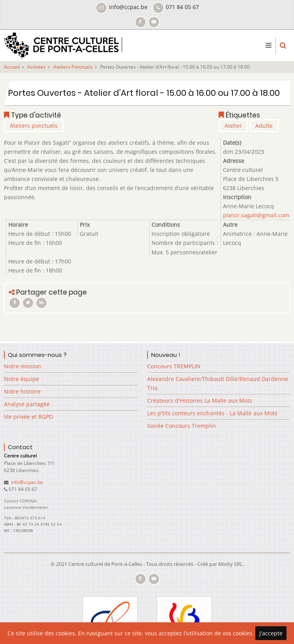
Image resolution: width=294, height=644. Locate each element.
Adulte (264, 126)
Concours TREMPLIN (174, 366)
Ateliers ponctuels (34, 126)
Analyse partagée (27, 404)
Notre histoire (22, 391)
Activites (37, 67)
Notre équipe (22, 379)
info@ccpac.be (26, 482)
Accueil (12, 67)
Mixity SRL (230, 564)
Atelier (233, 126)
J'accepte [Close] (271, 633)
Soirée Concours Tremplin (182, 426)
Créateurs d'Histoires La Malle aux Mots (200, 400)
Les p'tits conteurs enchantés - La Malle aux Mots (212, 413)
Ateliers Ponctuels (73, 67)
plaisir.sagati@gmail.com (256, 215)
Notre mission (22, 366)
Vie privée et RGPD (28, 417)
